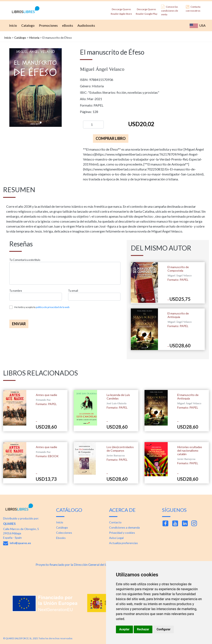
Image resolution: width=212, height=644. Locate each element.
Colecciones (64, 533)
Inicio (13, 25)
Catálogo (20, 38)
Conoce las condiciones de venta (170, 10)
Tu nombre (16, 291)
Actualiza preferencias (123, 543)
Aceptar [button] (124, 629)
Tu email (73, 291)
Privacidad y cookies (122, 533)
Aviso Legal (116, 538)
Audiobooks (86, 25)
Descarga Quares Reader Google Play (147, 10)
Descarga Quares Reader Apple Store (121, 10)
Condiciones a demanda (124, 527)
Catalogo (27, 25)
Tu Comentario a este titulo (25, 260)
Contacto (115, 522)
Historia (34, 38)
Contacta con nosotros (193, 8)
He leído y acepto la (42, 307)
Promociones (48, 25)
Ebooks (61, 538)
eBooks (67, 25)
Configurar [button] (163, 629)
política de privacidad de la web (53, 307)
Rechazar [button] (143, 629)
